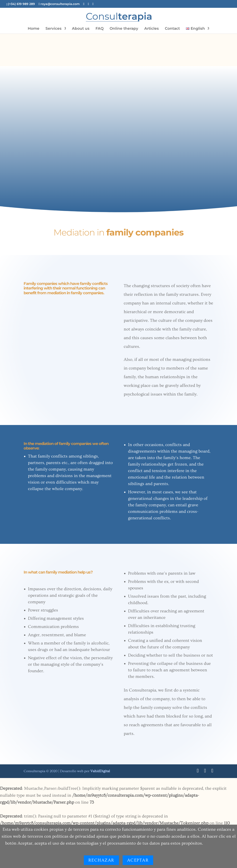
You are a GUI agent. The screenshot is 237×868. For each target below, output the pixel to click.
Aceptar (138, 860)
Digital (100, 771)
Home (34, 29)
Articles (152, 29)
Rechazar (101, 860)
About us (81, 29)
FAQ (100, 29)
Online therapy (124, 29)
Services (54, 29)
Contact (172, 29)
